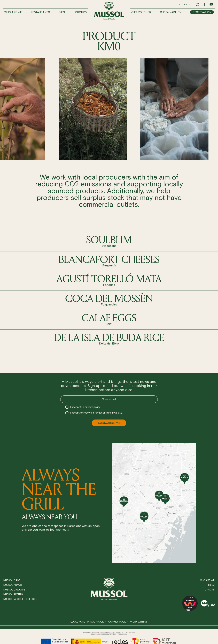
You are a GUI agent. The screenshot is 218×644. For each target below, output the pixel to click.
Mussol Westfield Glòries (20, 599)
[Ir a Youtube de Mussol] (211, 4)
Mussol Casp (12, 580)
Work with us (139, 622)
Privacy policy (97, 622)
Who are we (13, 12)
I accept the (85, 407)
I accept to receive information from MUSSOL (96, 413)
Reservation (202, 12)
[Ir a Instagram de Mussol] (198, 4)
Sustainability (171, 12)
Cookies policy (118, 622)
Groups (81, 12)
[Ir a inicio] (109, 11)
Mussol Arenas (13, 594)
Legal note (78, 622)
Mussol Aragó (13, 585)
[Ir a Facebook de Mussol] (204, 4)
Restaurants (40, 12)
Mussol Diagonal (14, 590)
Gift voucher (141, 12)
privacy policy (93, 407)
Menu (63, 12)
